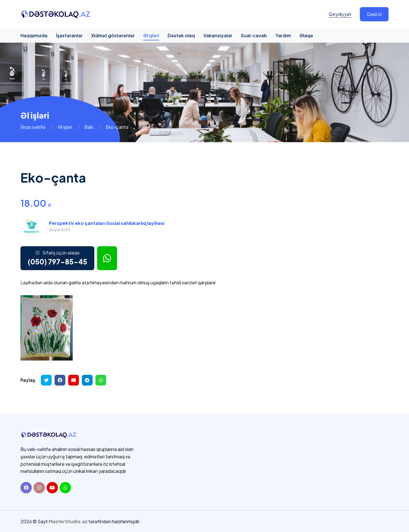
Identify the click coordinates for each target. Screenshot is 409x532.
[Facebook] (26, 488)
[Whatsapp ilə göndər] (101, 380)
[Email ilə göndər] (74, 380)
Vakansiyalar (218, 35)
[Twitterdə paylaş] (46, 380)
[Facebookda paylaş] (60, 380)
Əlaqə (306, 35)
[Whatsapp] (65, 488)
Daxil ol (374, 14)
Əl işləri (151, 35)
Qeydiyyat (340, 14)
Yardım (283, 35)
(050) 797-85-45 (57, 262)
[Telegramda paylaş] (87, 380)
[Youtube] (52, 488)
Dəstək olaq (181, 35)
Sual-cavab (254, 35)
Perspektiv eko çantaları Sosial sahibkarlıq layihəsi (107, 223)
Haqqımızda (34, 35)
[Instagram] (39, 488)
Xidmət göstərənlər (113, 35)
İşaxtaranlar (69, 35)
